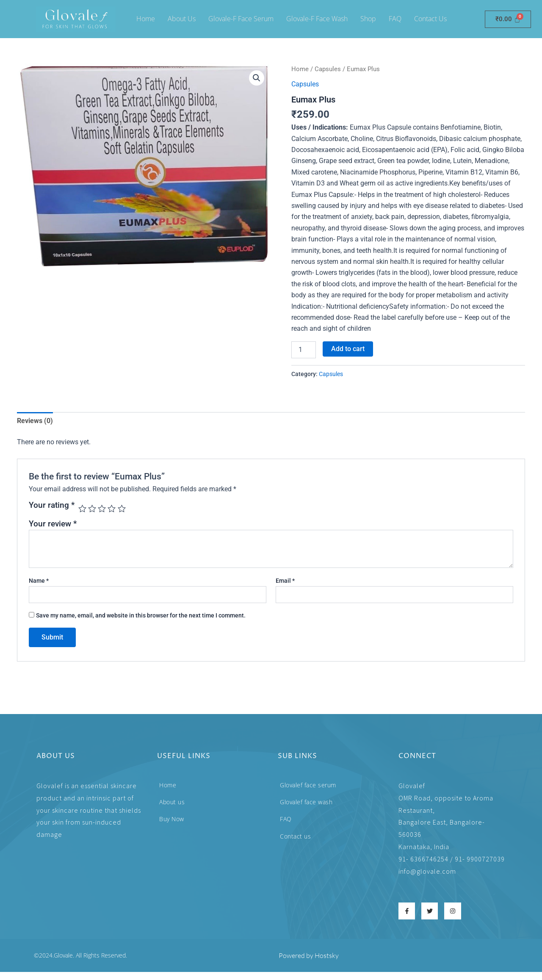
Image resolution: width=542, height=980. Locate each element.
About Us (182, 19)
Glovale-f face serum (241, 19)
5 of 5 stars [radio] (122, 508)
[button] (257, 78)
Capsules (328, 69)
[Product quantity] (304, 350)
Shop (368, 19)
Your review (53, 523)
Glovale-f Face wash (317, 19)
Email (285, 580)
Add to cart (348, 349)
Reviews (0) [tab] (35, 420)
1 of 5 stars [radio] (82, 508)
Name (39, 580)
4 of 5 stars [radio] (112, 508)
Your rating (52, 505)
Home (146, 19)
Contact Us (430, 19)
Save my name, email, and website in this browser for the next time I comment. (141, 615)
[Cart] (508, 19)
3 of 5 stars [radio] (102, 508)
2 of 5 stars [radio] (93, 508)
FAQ (395, 19)
